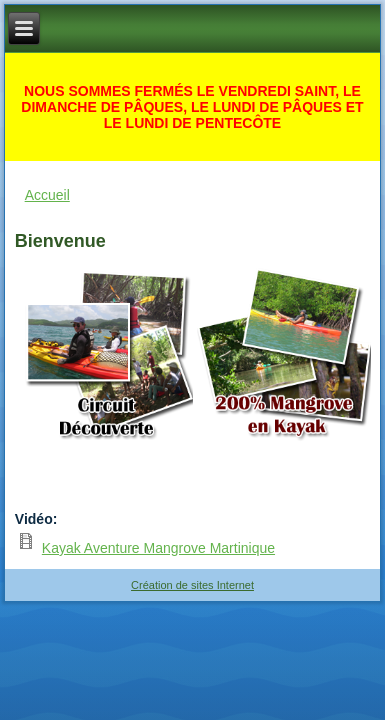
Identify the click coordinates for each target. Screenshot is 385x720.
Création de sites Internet (192, 585)
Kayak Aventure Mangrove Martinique (158, 548)
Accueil (47, 195)
